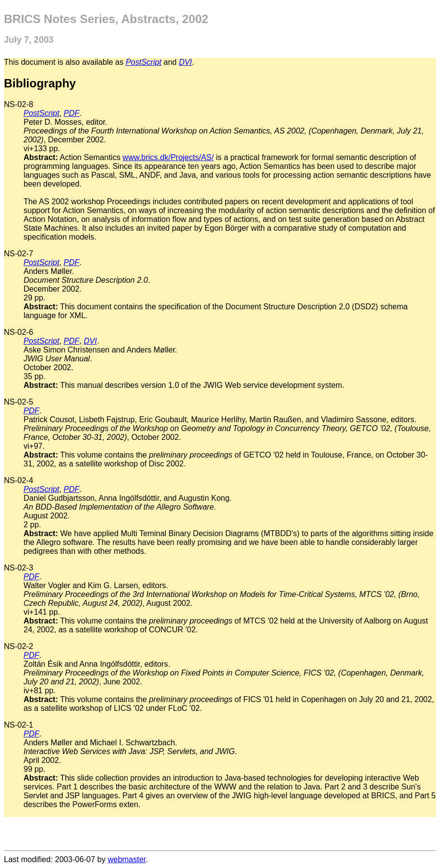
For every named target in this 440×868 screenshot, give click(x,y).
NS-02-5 (19, 402)
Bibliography (40, 83)
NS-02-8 (19, 104)
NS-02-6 (19, 332)
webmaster (127, 859)
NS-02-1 (19, 725)
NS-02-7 (19, 254)
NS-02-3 (19, 568)
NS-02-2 (19, 646)
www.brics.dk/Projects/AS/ (168, 157)
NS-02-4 (19, 480)
